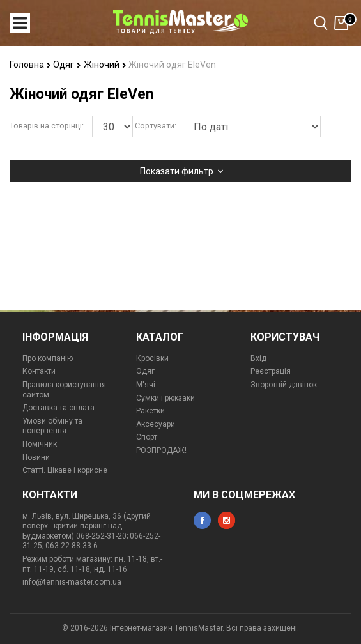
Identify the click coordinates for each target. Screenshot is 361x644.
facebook (202, 520)
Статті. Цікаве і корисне (65, 470)
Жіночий (105, 65)
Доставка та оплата (58, 408)
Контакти (39, 371)
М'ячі (146, 385)
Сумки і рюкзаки (165, 398)
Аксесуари (156, 424)
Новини (36, 457)
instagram (227, 520)
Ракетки (150, 411)
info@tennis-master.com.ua (72, 582)
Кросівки (152, 358)
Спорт (147, 437)
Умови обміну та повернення (52, 426)
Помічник (40, 444)
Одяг (67, 65)
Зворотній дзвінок (284, 385)
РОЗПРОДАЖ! (161, 450)
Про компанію (48, 358)
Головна (30, 65)
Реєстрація (271, 371)
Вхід (258, 358)
